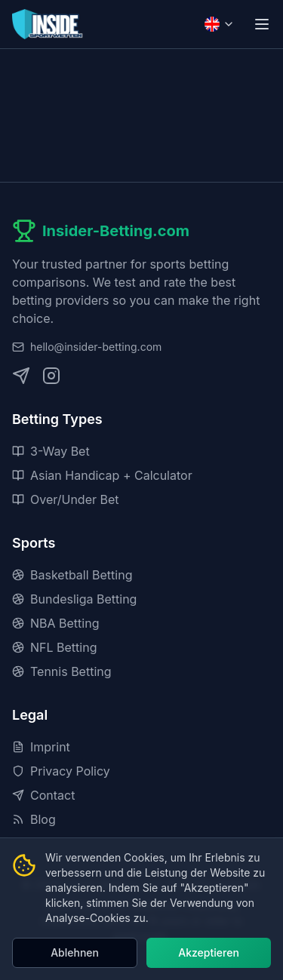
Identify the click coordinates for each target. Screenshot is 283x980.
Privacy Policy (61, 771)
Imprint (41, 747)
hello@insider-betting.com (96, 347)
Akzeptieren (209, 952)
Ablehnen (75, 952)
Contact (43, 795)
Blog (34, 819)
